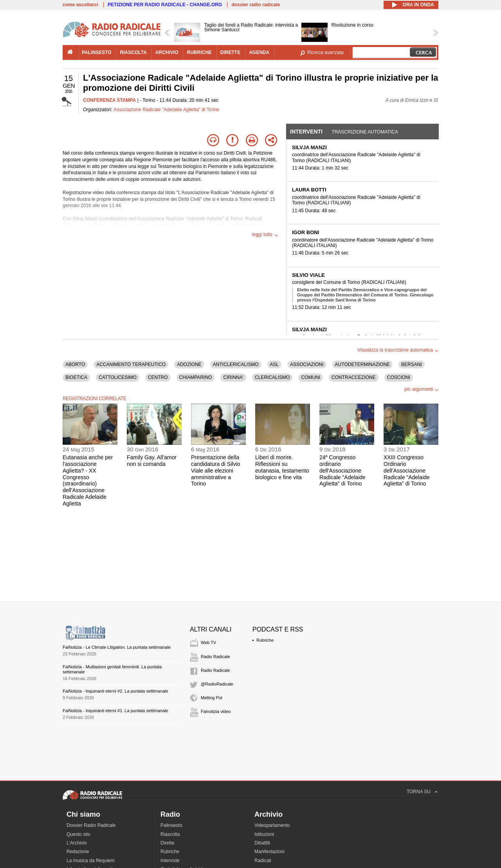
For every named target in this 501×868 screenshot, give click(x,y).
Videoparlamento (272, 825)
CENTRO (158, 377)
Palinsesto (171, 825)
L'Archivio (77, 843)
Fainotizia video (216, 711)
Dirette (167, 843)
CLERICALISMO (272, 377)
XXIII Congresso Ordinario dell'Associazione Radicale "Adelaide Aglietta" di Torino (407, 470)
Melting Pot (212, 698)
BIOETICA (76, 377)
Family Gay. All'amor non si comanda (152, 461)
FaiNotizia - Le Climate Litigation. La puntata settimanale (117, 647)
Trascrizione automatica (365, 132)
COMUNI (311, 377)
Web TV (208, 642)
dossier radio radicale (256, 5)
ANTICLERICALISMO (236, 365)
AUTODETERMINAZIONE (362, 365)
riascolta (133, 52)
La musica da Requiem (91, 861)
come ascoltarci (80, 5)
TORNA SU (419, 792)
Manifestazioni (269, 852)
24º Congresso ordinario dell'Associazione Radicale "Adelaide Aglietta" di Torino (342, 470)
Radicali (263, 861)
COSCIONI (399, 377)
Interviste (170, 861)
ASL (275, 365)
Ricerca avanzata (325, 52)
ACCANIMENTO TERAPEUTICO (131, 365)
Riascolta (170, 834)
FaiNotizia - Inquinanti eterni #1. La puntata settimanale (115, 711)
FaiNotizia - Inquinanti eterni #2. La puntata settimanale (115, 691)
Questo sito (78, 834)
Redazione (78, 852)
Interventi (306, 132)
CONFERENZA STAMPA (109, 100)
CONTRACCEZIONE (354, 377)
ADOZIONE (189, 365)
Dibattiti (262, 843)
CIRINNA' (233, 377)
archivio (167, 52)
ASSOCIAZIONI (307, 365)
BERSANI (412, 365)
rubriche (199, 52)
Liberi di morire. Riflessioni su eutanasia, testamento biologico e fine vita (282, 467)
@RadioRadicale (217, 684)
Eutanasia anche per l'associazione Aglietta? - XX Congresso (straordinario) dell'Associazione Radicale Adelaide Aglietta (88, 480)
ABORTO (75, 365)
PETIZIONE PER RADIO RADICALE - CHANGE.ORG (165, 5)
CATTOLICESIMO (118, 377)
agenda (259, 52)
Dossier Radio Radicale (91, 825)
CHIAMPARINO (196, 377)
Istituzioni (264, 834)
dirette (230, 52)
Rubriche (265, 640)
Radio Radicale (215, 657)
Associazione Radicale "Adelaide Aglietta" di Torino (166, 110)
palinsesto (97, 52)
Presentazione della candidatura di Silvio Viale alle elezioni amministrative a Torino (215, 470)
